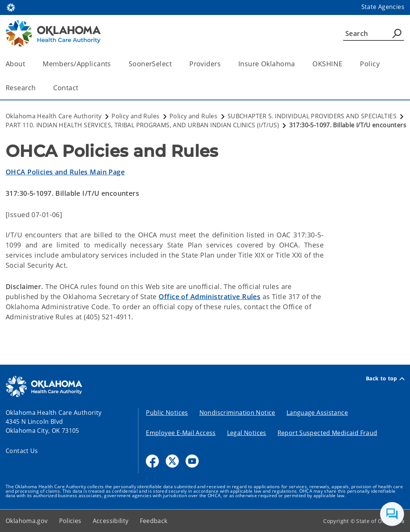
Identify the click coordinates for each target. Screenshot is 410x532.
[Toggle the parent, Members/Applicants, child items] (114, 64)
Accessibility (111, 521)
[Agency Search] (397, 33)
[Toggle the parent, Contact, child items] (81, 88)
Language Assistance (317, 413)
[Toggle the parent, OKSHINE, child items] (345, 64)
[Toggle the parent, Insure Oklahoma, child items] (297, 64)
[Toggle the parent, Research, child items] (38, 88)
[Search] (374, 33)
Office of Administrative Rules (209, 297)
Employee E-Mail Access (181, 433)
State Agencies (383, 7)
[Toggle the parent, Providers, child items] (223, 64)
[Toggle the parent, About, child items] (27, 64)
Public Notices (167, 413)
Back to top (385, 379)
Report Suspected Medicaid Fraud (328, 433)
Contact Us (22, 451)
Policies (70, 521)
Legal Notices (247, 433)
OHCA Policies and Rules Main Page (65, 172)
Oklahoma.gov (27, 521)
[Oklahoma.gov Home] (11, 7)
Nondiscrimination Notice (237, 413)
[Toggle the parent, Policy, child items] (382, 64)
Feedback (154, 521)
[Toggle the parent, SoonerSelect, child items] (174, 64)
